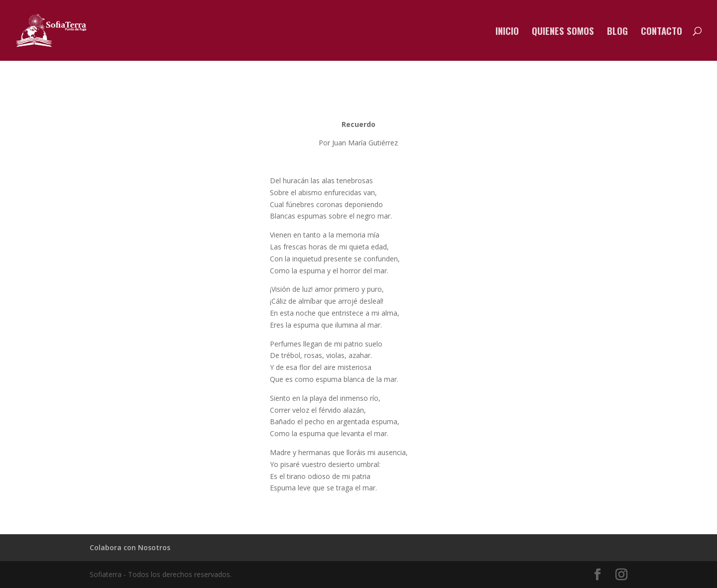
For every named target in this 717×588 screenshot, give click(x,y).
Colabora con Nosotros (130, 547)
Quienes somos (563, 32)
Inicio (507, 32)
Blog (617, 32)
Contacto (661, 32)
